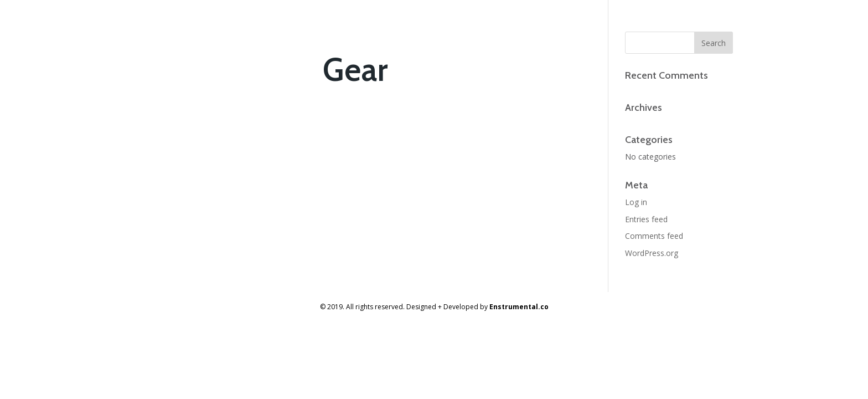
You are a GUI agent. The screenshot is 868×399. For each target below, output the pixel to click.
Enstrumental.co (519, 307)
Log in (636, 202)
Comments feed (654, 236)
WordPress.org (652, 253)
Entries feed (646, 219)
